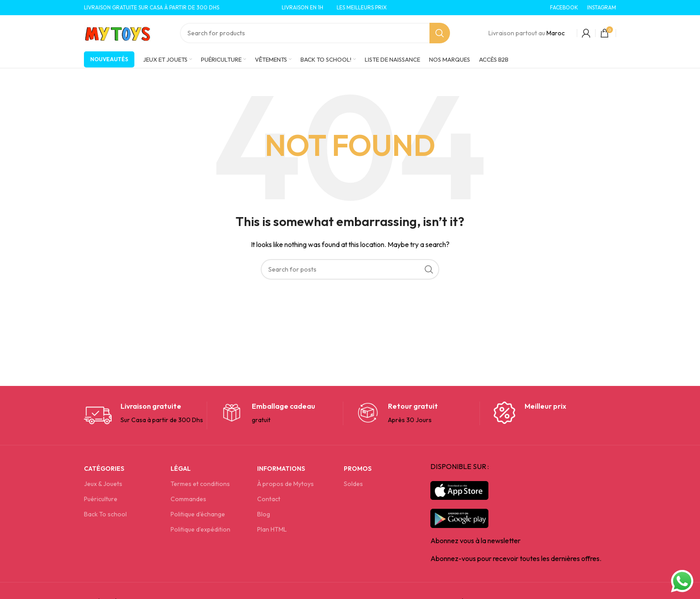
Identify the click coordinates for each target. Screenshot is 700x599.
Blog (264, 514)
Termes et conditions (200, 484)
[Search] (315, 33)
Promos (358, 469)
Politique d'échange (198, 514)
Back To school (105, 514)
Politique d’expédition (200, 529)
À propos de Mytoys (285, 484)
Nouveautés (109, 59)
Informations (281, 469)
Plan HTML (272, 529)
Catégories (104, 469)
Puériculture (101, 499)
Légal (181, 469)
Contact (269, 499)
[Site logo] (117, 32)
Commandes (188, 499)
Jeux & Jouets (103, 484)
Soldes (353, 484)
